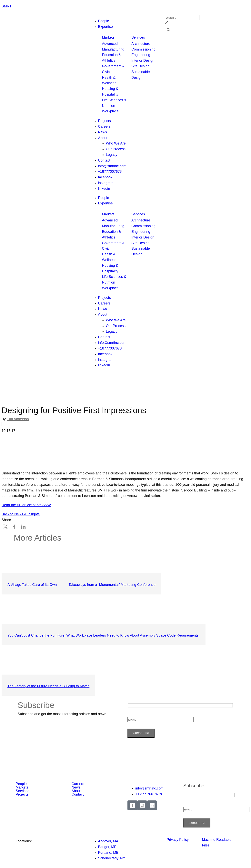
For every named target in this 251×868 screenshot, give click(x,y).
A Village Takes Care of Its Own (32, 585)
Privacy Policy (178, 840)
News (102, 309)
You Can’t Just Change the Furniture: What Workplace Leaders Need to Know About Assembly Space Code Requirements (104, 635)
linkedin (104, 365)
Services (138, 37)
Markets (108, 37)
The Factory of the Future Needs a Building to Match (48, 686)
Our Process (116, 326)
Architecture (141, 44)
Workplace (110, 111)
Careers (104, 303)
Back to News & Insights (21, 514)
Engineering (141, 55)
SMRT (7, 6)
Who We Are (116, 320)
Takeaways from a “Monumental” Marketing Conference (112, 585)
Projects (104, 298)
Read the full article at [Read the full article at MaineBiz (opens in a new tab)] (19, 505)
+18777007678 (110, 348)
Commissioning (143, 49)
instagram (106, 360)
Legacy (112, 331)
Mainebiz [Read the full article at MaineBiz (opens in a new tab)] (44, 505)
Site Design (140, 66)
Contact (104, 337)
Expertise (105, 203)
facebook (105, 354)
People (104, 198)
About (103, 314)
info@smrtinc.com (112, 343)
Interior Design (143, 61)
